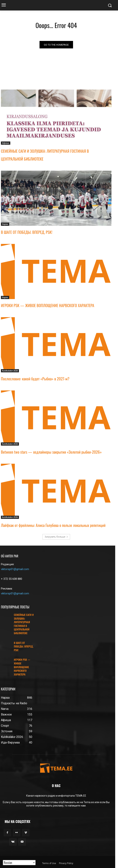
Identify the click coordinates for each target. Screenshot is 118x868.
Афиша (6, 143)
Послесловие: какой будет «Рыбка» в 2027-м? (35, 379)
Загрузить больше (56, 537)
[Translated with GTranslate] (19, 863)
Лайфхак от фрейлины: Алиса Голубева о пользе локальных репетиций (53, 525)
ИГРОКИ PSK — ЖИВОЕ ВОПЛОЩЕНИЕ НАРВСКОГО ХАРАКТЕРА (48, 305)
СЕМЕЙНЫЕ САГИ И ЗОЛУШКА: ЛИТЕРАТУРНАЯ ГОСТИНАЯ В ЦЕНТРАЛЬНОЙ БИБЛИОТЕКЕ (24, 624)
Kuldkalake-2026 (10, 371)
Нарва (5, 224)
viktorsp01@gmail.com (15, 569)
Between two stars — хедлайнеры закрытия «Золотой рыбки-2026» (51, 452)
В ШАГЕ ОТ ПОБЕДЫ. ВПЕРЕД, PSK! (27, 232)
